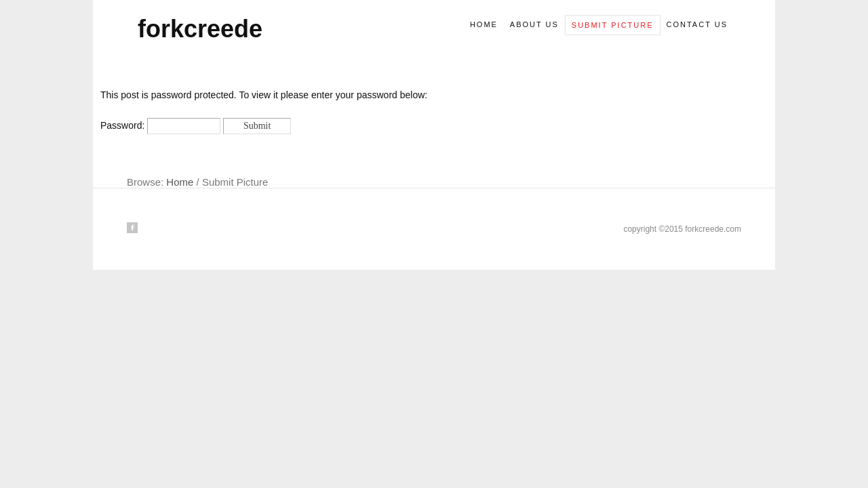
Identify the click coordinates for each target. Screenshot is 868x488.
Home (484, 24)
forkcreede (200, 29)
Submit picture (613, 25)
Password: (160, 125)
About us (534, 24)
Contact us (697, 24)
